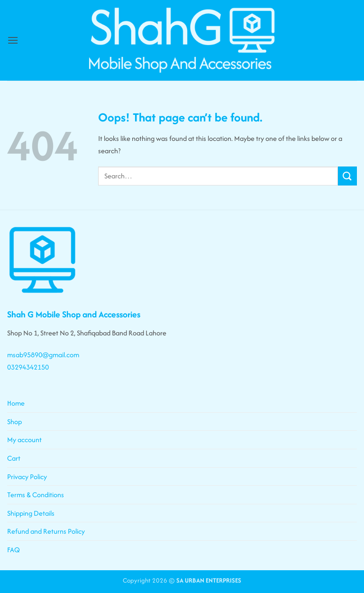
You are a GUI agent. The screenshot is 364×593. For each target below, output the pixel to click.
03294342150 (28, 367)
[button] (13, 40)
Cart (14, 458)
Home (16, 403)
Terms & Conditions (36, 495)
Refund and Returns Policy (46, 531)
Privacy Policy (27, 477)
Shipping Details (31, 513)
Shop (14, 422)
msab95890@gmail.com (43, 355)
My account (24, 440)
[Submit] (347, 176)
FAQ (14, 550)
